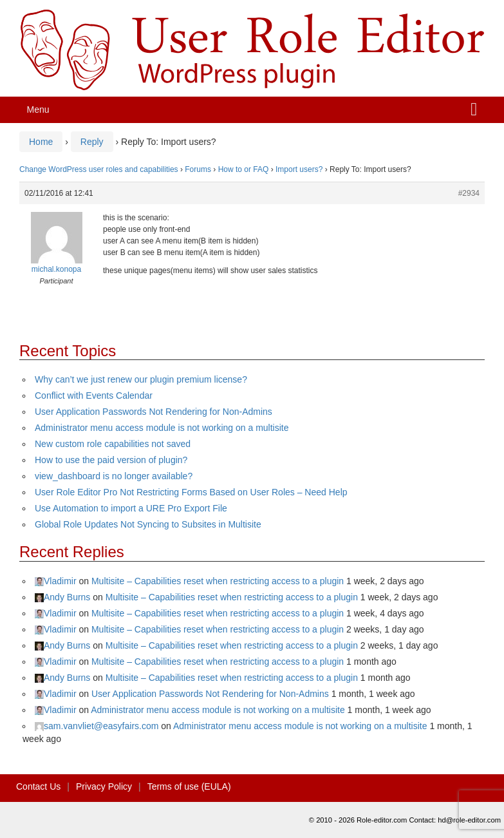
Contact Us (38, 786)
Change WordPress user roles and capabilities (99, 169)
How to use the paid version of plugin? (111, 460)
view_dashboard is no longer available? (114, 476)
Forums (198, 169)
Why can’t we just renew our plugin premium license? (141, 379)
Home (41, 142)
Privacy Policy (104, 786)
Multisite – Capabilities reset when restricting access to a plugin (218, 581)
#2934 (469, 193)
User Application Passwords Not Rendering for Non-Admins (154, 412)
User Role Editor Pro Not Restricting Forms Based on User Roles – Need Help (191, 492)
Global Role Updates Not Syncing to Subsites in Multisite (148, 524)
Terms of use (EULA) (189, 786)
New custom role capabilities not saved (113, 444)
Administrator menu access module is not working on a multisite (162, 428)
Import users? (299, 169)
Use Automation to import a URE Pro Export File (131, 508)
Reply (92, 142)
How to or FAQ (244, 169)
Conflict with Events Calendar (94, 395)
